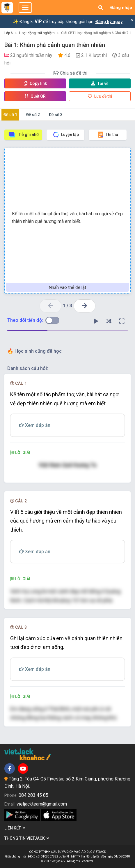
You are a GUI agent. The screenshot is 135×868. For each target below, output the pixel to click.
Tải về (100, 83)
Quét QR (35, 96)
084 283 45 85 (33, 795)
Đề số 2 (33, 115)
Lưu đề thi (100, 96)
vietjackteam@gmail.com (42, 804)
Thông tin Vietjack (27, 838)
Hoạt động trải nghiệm (37, 33)
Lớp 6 (9, 33)
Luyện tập (66, 135)
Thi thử (108, 135)
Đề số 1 (10, 115)
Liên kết (15, 828)
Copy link (35, 83)
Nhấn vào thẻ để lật (67, 287)
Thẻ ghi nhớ (23, 135)
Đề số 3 (56, 115)
